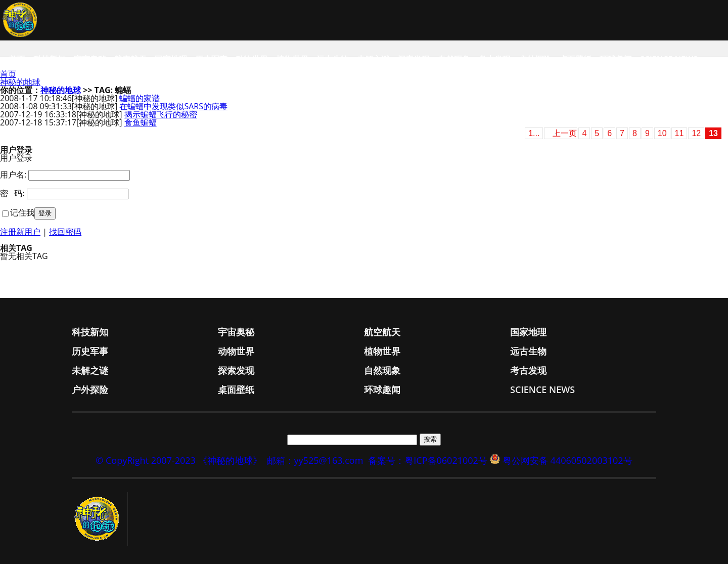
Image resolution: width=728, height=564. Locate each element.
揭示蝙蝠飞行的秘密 (161, 114)
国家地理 (171, 59)
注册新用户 (20, 232)
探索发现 (414, 59)
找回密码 (65, 232)
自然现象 (454, 59)
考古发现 (494, 59)
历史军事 (211, 59)
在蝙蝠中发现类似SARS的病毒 (173, 106)
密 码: (12, 193)
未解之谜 (373, 59)
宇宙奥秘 (90, 59)
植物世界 (292, 59)
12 (696, 133)
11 (679, 133)
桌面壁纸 (575, 59)
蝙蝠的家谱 (140, 98)
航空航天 (130, 59)
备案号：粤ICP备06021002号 (428, 460)
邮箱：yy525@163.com (315, 460)
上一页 (565, 133)
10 (662, 133)
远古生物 (333, 59)
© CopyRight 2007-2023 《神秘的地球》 (178, 460)
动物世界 (252, 59)
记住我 (22, 212)
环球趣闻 (616, 59)
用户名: (13, 175)
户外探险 (535, 59)
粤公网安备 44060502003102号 (567, 460)
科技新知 (50, 59)
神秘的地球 (20, 82)
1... (534, 133)
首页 (17, 59)
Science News (669, 59)
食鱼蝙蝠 (141, 122)
